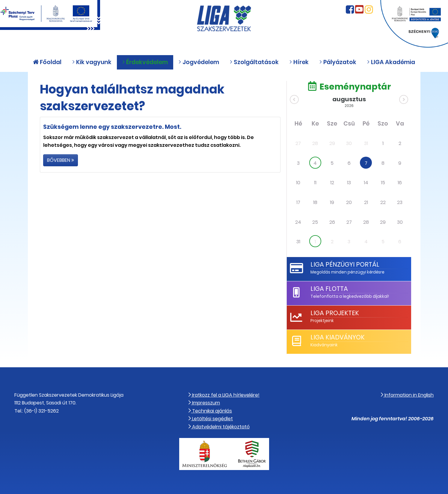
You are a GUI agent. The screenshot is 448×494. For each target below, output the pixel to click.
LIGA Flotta (329, 289)
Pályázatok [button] (338, 62)
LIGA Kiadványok (338, 337)
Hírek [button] (299, 62)
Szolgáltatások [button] (254, 62)
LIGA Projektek (335, 313)
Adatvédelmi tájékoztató (219, 427)
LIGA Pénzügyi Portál (345, 264)
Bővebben (61, 160)
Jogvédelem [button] (199, 62)
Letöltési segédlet (211, 419)
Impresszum (204, 403)
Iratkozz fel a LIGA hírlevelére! (224, 395)
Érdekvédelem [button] (145, 62)
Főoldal (47, 62)
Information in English (407, 395)
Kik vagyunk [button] (92, 62)
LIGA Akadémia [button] (391, 62)
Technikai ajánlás (210, 411)
